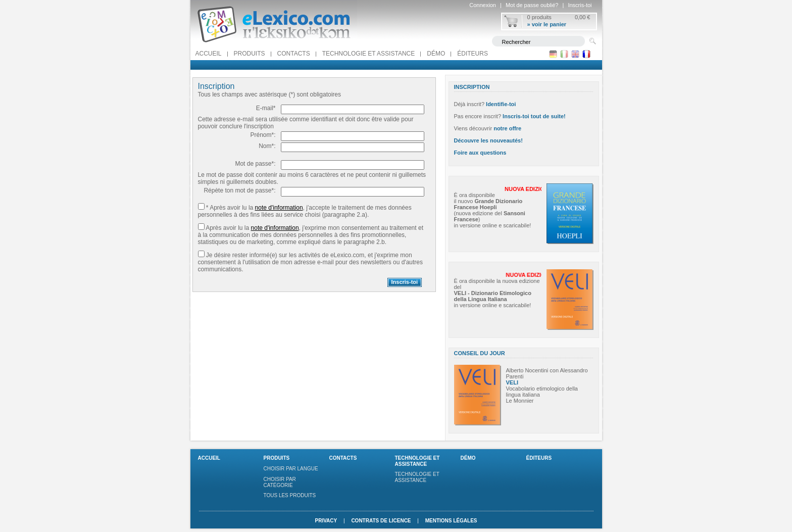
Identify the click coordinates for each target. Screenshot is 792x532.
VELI (512, 382)
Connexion (483, 5)
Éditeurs (473, 54)
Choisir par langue (291, 469)
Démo (436, 54)
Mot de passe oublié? (532, 5)
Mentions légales (451, 521)
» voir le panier (547, 24)
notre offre (507, 128)
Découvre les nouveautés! (488, 140)
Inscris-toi (580, 5)
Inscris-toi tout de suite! (534, 116)
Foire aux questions (480, 153)
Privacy (326, 521)
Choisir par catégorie (280, 482)
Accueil (209, 54)
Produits (250, 54)
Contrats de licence (381, 521)
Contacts (294, 54)
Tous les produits (290, 495)
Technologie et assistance (369, 54)
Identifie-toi (501, 104)
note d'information (279, 208)
